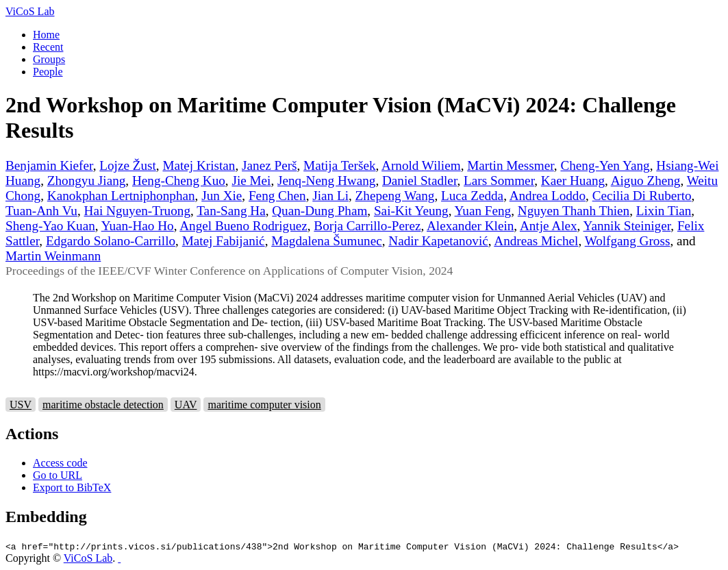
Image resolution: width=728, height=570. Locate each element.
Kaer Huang (573, 181)
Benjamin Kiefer (49, 165)
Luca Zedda (472, 196)
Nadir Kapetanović (438, 241)
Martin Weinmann (53, 256)
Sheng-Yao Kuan (50, 226)
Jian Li (330, 196)
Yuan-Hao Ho (138, 226)
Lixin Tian (664, 211)
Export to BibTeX (72, 487)
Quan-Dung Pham (319, 211)
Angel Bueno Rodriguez (243, 226)
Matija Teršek (339, 165)
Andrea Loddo (548, 196)
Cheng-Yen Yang (605, 165)
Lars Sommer (499, 181)
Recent (48, 47)
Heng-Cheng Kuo (179, 181)
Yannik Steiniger (627, 226)
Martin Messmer (511, 165)
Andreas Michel (536, 241)
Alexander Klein (470, 226)
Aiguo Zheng (646, 181)
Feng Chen (277, 196)
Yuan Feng (483, 211)
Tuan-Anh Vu (41, 211)
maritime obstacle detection (103, 405)
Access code (60, 463)
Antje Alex (549, 226)
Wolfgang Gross (628, 241)
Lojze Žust (128, 165)
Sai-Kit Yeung (411, 211)
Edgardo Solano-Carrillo (111, 241)
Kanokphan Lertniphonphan (121, 196)
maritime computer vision (264, 405)
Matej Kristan (199, 165)
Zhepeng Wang (395, 196)
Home (46, 35)
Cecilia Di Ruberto (642, 196)
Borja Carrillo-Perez (367, 226)
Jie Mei (251, 181)
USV (21, 405)
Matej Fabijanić (224, 241)
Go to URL (58, 475)
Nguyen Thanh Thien (574, 211)
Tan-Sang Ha (231, 211)
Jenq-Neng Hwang (326, 181)
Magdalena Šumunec (326, 241)
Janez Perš (269, 165)
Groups (49, 59)
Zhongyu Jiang (87, 181)
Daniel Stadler (420, 181)
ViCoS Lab (30, 11)
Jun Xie (222, 196)
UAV (186, 405)
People (48, 72)
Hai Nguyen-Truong (137, 211)
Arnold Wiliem (421, 165)
